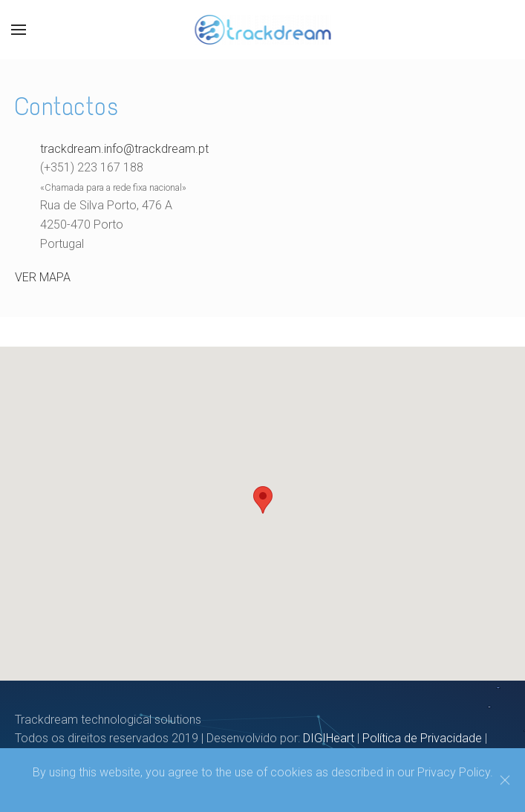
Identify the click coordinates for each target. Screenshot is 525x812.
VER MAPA (43, 277)
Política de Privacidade (422, 738)
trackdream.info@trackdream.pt (124, 149)
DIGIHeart (329, 738)
